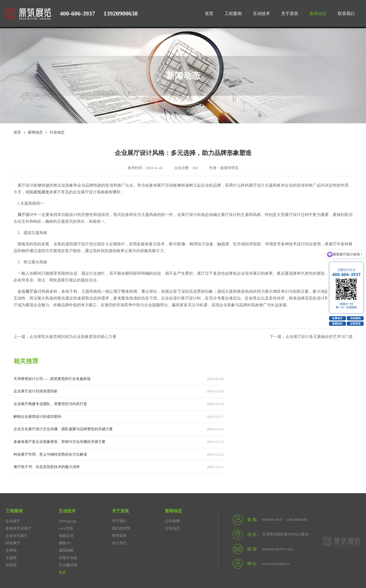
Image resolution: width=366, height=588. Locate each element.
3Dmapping (67, 474)
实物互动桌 (68, 511)
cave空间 (66, 481)
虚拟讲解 (66, 503)
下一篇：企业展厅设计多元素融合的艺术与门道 (308, 337)
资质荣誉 (119, 488)
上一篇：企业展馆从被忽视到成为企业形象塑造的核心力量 (69, 337)
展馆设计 (207, 554)
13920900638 (121, 13)
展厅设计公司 (17, 554)
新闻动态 (35, 133)
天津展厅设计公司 (129, 554)
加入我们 (119, 496)
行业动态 (57, 133)
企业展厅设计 (162, 554)
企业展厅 (13, 474)
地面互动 (66, 488)
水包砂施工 (40, 561)
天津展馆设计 (97, 554)
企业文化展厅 (17, 488)
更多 (62, 525)
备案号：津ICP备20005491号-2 (77, 576)
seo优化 (186, 554)
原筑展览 (41, 192)
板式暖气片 (15, 561)
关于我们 (119, 474)
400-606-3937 (78, 13)
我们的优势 (121, 481)
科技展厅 (13, 496)
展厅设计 (25, 215)
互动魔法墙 (68, 518)
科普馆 (11, 518)
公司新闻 (172, 474)
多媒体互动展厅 (19, 481)
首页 (17, 133)
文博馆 (11, 503)
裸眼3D (65, 496)
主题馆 (11, 511)
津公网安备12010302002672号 (132, 576)
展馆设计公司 (68, 554)
